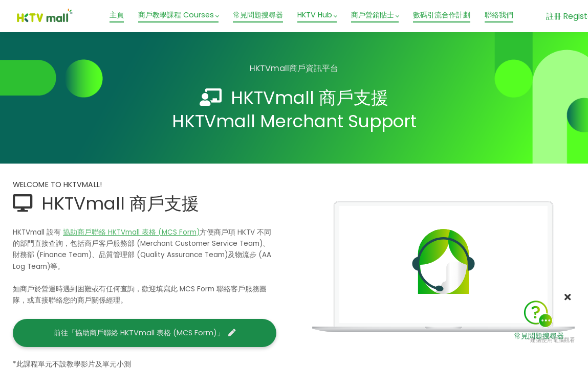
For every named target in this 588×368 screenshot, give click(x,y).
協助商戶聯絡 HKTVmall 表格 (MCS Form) (131, 232)
